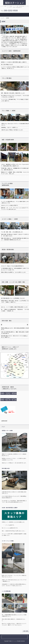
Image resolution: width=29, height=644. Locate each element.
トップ (2, 18)
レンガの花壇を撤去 (6, 591)
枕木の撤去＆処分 (6, 468)
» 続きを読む (26, 631)
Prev (2, 325)
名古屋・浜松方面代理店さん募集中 (10, 508)
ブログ (3, 427)
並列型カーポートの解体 (7, 431)
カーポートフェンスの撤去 (8, 541)
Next (27, 325)
